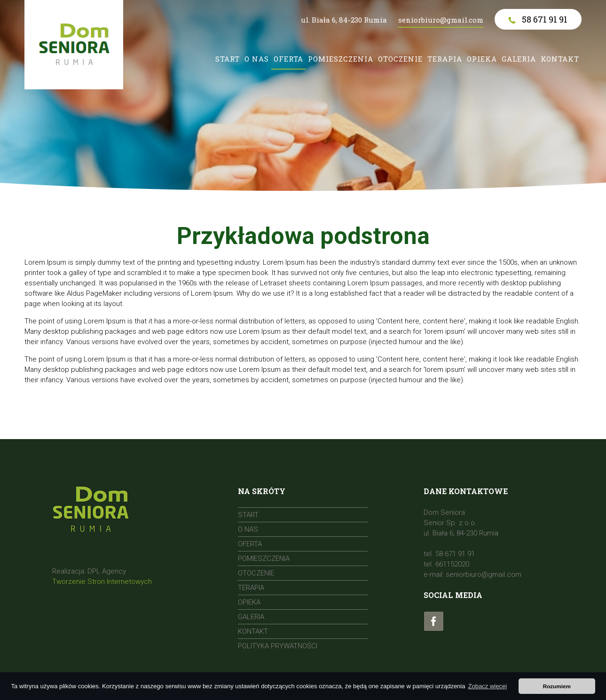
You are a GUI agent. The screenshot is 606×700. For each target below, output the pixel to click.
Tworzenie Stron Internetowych (102, 582)
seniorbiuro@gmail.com (441, 20)
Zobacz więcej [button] (488, 686)
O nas (257, 59)
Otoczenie (400, 59)
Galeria (519, 59)
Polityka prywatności (278, 646)
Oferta (288, 59)
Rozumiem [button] (557, 686)
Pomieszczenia (341, 59)
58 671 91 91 (538, 19)
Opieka (482, 59)
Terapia (445, 59)
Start (228, 59)
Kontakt (560, 59)
